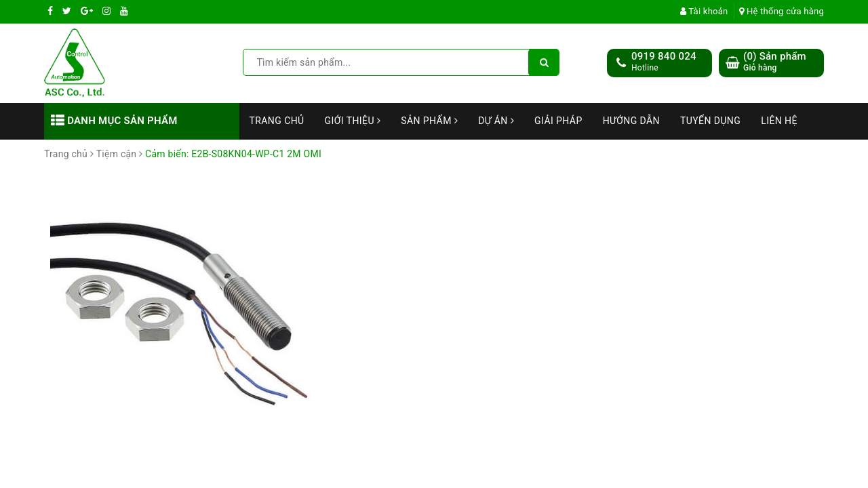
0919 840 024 (664, 56)
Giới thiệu (353, 121)
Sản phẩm (429, 121)
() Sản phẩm (775, 62)
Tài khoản (704, 11)
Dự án (496, 121)
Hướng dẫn (631, 121)
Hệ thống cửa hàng (782, 11)
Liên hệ (779, 121)
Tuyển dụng (710, 121)
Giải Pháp (558, 121)
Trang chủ (277, 121)
